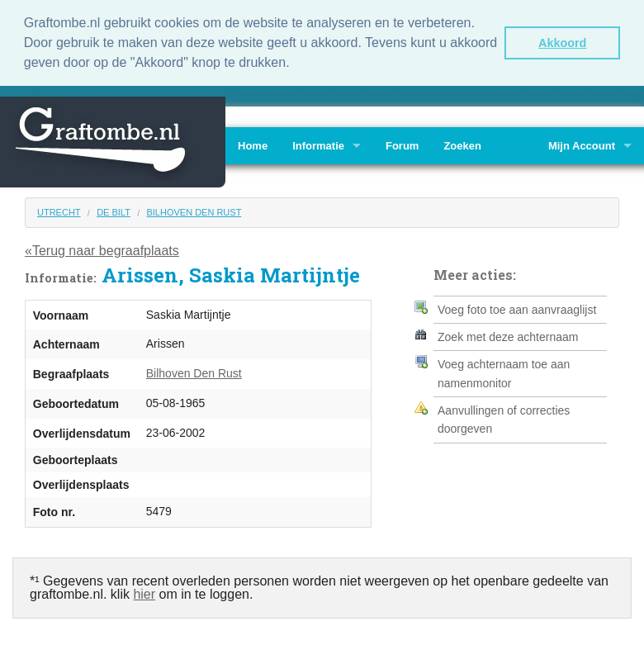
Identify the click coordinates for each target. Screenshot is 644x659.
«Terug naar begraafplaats (102, 249)
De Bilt (114, 210)
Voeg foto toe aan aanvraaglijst (517, 307)
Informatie (318, 143)
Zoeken (462, 143)
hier (144, 592)
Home (253, 143)
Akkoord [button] (562, 43)
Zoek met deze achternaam (508, 335)
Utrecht (59, 210)
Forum (402, 143)
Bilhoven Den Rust (194, 210)
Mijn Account (582, 143)
